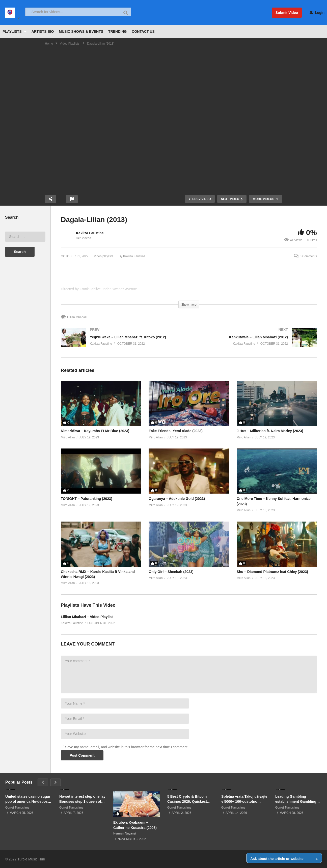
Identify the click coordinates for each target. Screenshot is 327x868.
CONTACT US (143, 31)
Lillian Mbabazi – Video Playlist (87, 617)
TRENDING (117, 31)
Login (317, 13)
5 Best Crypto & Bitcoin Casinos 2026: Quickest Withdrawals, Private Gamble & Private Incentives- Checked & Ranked (187, 799)
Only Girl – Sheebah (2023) (171, 572)
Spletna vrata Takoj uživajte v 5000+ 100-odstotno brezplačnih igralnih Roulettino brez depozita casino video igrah (244, 799)
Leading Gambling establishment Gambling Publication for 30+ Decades (296, 799)
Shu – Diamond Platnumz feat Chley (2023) (272, 572)
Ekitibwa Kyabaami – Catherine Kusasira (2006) (135, 825)
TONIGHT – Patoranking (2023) (87, 499)
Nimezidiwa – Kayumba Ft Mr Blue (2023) (95, 431)
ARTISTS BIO (43, 31)
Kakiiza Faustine (90, 233)
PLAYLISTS (15, 31)
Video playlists (104, 256)
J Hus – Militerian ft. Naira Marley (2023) (270, 431)
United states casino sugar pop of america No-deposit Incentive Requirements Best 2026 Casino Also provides (28, 799)
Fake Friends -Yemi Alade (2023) (175, 431)
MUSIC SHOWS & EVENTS (81, 31)
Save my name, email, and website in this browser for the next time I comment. (127, 747)
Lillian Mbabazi (77, 317)
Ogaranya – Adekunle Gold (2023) (177, 499)
